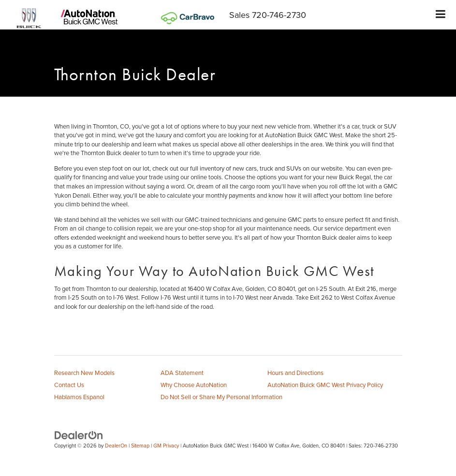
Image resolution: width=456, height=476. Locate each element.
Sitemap (140, 446)
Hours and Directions (295, 373)
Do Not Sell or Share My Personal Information (221, 397)
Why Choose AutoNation (194, 385)
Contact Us (69, 385)
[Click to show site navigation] (441, 15)
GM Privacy (166, 446)
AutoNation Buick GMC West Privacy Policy (325, 385)
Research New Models (84, 373)
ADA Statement (182, 373)
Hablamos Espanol (79, 397)
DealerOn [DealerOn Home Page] (116, 446)
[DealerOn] (79, 434)
